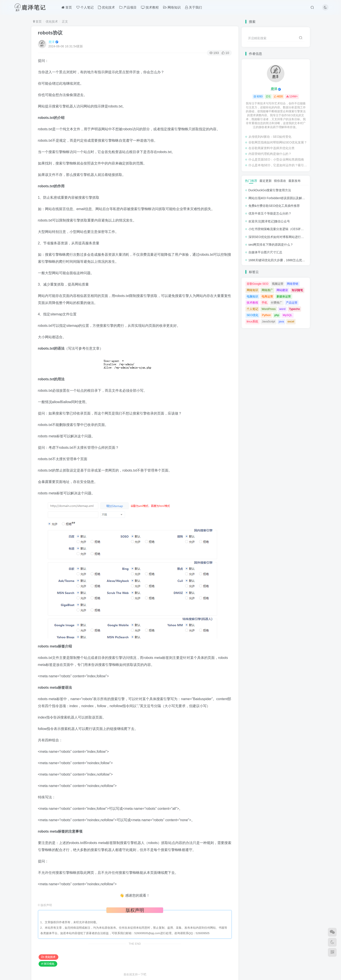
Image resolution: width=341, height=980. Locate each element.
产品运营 (292, 303)
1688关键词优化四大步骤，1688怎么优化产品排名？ (284, 260)
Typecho (294, 309)
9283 (258, 97)
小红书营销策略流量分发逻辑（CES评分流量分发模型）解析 (290, 229)
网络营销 (293, 284)
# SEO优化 (48, 964)
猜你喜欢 (280, 181)
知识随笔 (297, 290)
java (281, 321)
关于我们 (194, 7)
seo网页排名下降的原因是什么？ (271, 245)
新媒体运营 (284, 296)
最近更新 (266, 181)
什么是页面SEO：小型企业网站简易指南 (276, 159)
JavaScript (269, 321)
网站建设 (282, 290)
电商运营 (267, 296)
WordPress (269, 309)
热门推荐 (251, 181)
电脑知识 (252, 296)
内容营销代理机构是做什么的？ (270, 154)
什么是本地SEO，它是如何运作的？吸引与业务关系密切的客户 (278, 165)
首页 (67, 7)
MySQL (287, 315)
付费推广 (277, 303)
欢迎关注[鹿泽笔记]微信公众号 (269, 221)
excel (291, 321)
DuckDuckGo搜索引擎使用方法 (270, 190)
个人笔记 (85, 7)
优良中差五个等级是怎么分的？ (270, 213)
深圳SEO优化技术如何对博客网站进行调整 (278, 237)
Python (266, 315)
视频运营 (278, 284)
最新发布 (295, 181)
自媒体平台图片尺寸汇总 (265, 252)
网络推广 (267, 290)
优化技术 (106, 7)
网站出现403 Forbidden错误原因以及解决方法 (280, 198)
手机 (264, 303)
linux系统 (253, 321)
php (277, 315)
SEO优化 (253, 315)
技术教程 (150, 7)
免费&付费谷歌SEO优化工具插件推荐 (274, 206)
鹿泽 (52, 42)
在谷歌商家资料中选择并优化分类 (271, 148)
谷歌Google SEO (258, 284)
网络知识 (172, 7)
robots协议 (50, 33)
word (282, 309)
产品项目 (128, 7)
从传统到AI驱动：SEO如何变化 (270, 137)
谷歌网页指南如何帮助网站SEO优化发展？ (278, 142)
